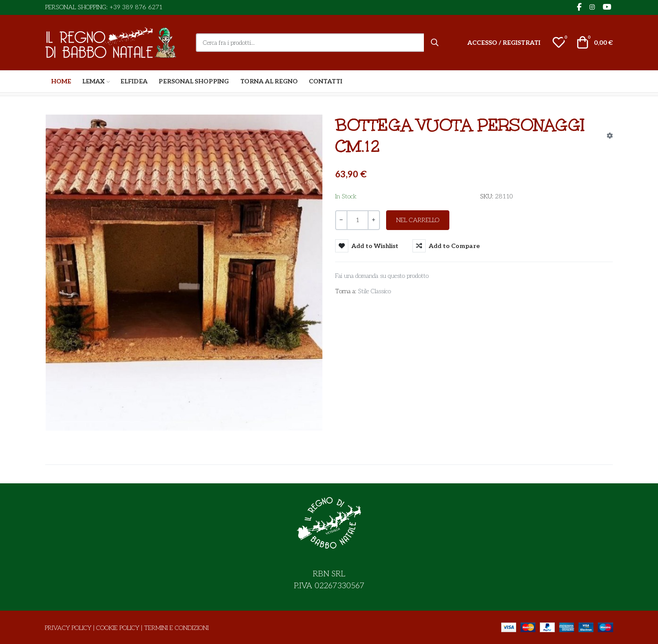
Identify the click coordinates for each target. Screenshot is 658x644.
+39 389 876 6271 (136, 7)
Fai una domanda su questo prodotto (382, 276)
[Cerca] (435, 43)
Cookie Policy (118, 628)
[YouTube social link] (607, 8)
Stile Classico (374, 291)
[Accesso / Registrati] (504, 43)
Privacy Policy (68, 628)
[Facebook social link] (579, 8)
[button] (559, 43)
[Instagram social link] (592, 7)
